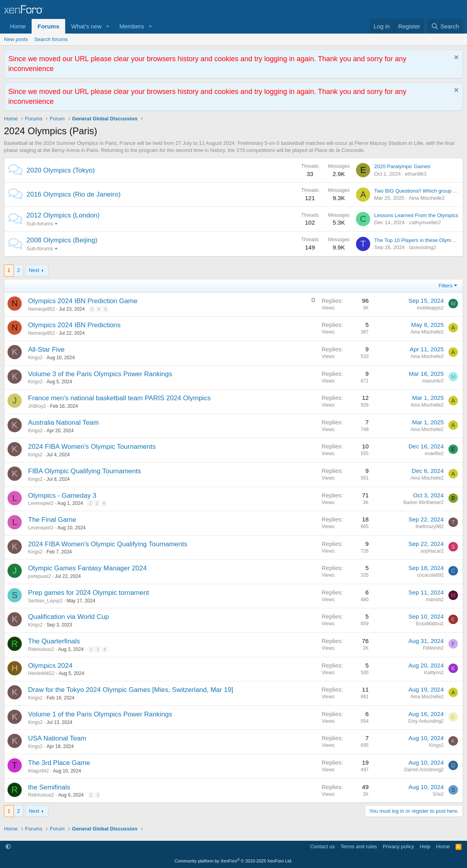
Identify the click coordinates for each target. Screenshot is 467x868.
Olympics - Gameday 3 (62, 496)
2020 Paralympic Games (402, 166)
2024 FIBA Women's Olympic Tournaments (92, 447)
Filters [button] (445, 286)
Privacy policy (398, 846)
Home (18, 26)
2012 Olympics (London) (63, 215)
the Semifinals (49, 787)
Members (132, 26)
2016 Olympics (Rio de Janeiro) (73, 194)
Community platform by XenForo (233, 861)
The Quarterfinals (54, 641)
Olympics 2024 (50, 666)
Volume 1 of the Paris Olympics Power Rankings (100, 714)
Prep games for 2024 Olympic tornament (89, 593)
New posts (16, 39)
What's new (86, 26)
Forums (48, 26)
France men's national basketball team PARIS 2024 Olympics (119, 398)
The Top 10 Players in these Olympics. (418, 240)
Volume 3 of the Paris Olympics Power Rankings (100, 374)
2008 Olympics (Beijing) (62, 240)
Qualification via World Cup (69, 617)
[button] (108, 26)
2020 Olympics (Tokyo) (61, 170)
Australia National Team (63, 423)
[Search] (445, 26)
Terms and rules (359, 846)
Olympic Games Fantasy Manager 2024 (87, 568)
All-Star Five (46, 350)
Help (425, 846)
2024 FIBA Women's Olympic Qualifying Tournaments (108, 544)
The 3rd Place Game (59, 763)
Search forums (51, 39)
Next (34, 270)
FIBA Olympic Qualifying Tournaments (85, 471)
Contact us (322, 846)
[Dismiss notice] (455, 58)
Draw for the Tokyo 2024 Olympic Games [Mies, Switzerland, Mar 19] (131, 690)
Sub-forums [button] (40, 224)
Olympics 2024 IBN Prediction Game (83, 301)
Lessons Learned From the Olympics (416, 215)
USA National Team (57, 738)
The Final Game (52, 520)
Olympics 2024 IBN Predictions (74, 325)
